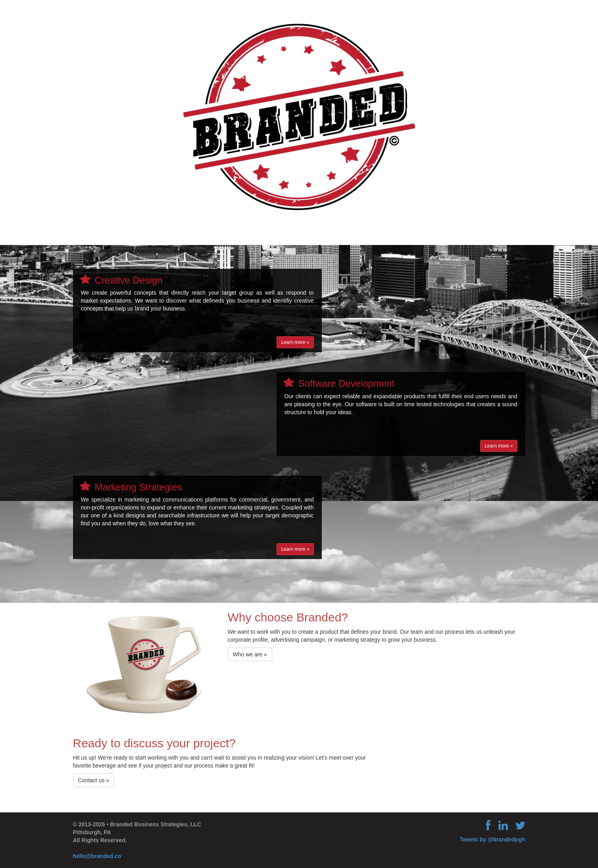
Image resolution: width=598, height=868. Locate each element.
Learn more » (295, 342)
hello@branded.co (97, 856)
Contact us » (94, 780)
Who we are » (250, 654)
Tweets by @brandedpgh (492, 839)
